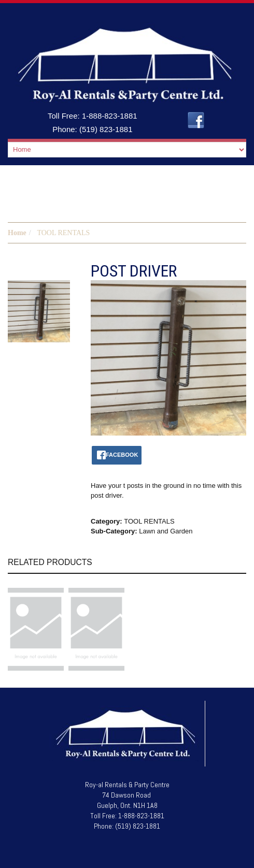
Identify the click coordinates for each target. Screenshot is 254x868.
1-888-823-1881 (110, 116)
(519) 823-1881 (106, 129)
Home (17, 233)
